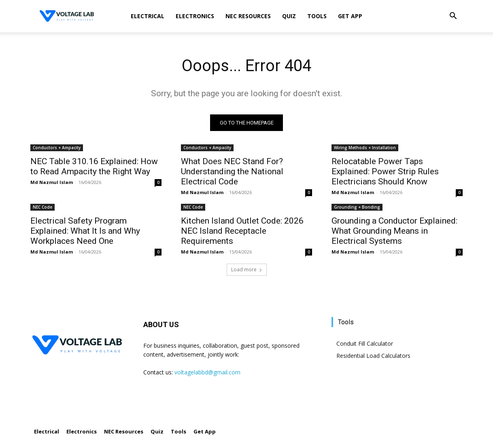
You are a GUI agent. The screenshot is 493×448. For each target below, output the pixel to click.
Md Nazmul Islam (52, 182)
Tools (317, 16)
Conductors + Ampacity (57, 148)
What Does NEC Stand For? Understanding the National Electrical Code (232, 171)
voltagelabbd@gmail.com (207, 372)
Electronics (195, 16)
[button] (453, 17)
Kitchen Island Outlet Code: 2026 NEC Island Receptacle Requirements (242, 231)
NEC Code (42, 207)
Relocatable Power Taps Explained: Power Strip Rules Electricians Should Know (385, 171)
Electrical (148, 16)
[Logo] (67, 16)
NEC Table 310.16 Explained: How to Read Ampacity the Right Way (94, 166)
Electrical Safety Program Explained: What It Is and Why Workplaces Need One (85, 231)
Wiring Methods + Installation (365, 148)
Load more (247, 269)
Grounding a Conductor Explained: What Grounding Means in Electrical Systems (394, 231)
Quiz (289, 16)
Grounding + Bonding (357, 207)
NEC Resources (248, 16)
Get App (350, 16)
